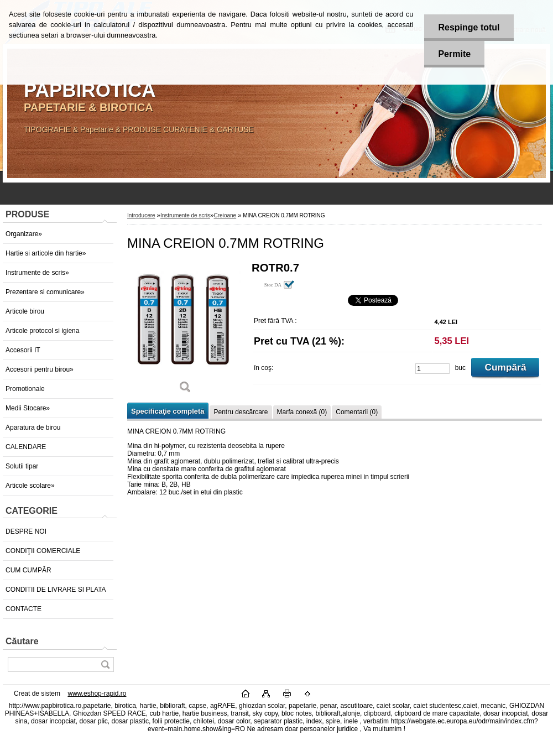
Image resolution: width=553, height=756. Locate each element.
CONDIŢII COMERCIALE (43, 551)
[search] (105, 664)
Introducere (141, 215)
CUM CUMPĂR (28, 570)
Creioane (225, 215)
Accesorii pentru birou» (40, 369)
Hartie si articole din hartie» (46, 253)
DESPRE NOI (26, 531)
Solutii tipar (22, 466)
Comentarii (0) (357, 412)
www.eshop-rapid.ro (97, 694)
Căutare (22, 641)
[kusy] (432, 369)
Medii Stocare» (28, 408)
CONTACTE (24, 609)
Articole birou (25, 311)
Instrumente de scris (185, 215)
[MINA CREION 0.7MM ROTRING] (185, 332)
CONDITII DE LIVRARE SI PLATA (56, 590)
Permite (454, 54)
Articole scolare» (30, 486)
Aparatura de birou (33, 427)
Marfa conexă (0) (302, 412)
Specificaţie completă (168, 411)
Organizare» (24, 234)
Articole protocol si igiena (42, 331)
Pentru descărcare (241, 412)
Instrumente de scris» (37, 273)
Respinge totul (469, 27)
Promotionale (25, 389)
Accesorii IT (23, 350)
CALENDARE (26, 447)
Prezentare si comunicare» (45, 292)
